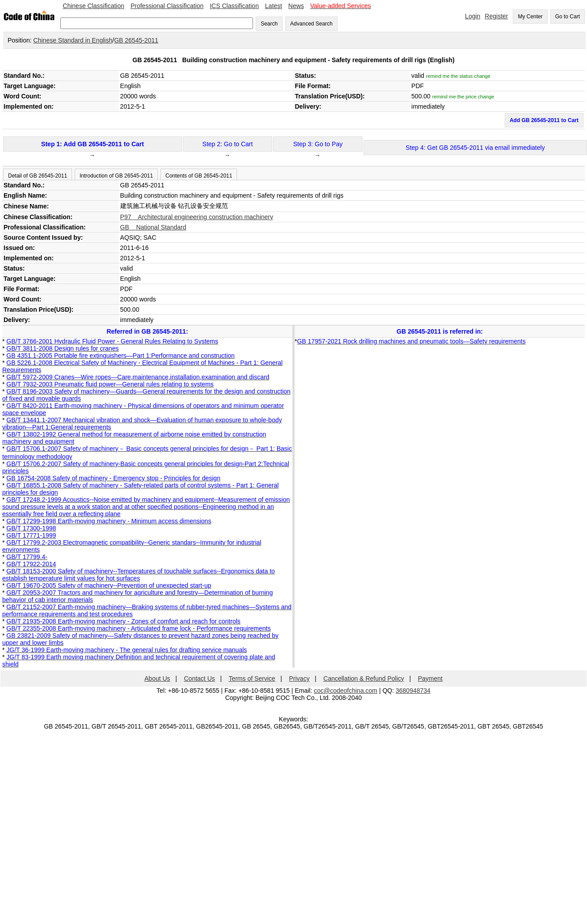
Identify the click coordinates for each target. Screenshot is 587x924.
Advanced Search (311, 24)
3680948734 (413, 691)
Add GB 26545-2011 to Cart (544, 120)
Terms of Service (252, 678)
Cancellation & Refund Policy (364, 678)
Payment (430, 678)
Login (473, 16)
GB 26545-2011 (136, 40)
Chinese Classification (93, 6)
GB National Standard (153, 227)
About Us (157, 678)
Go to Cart (568, 17)
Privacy (300, 678)
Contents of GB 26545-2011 (199, 176)
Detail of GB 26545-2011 (38, 176)
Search (269, 24)
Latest (274, 6)
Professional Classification (167, 6)
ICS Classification (234, 6)
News (296, 6)
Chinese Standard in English (73, 40)
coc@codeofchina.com (346, 691)
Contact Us (200, 678)
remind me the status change (458, 76)
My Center (530, 17)
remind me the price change (463, 97)
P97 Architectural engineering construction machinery (197, 217)
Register (496, 16)
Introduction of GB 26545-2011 (116, 176)
